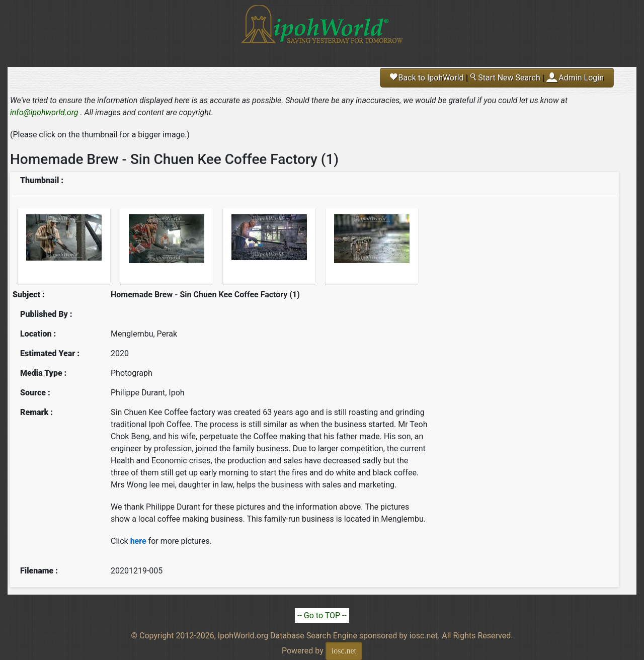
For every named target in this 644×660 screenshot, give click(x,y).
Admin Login (581, 78)
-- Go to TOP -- (322, 615)
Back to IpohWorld (427, 78)
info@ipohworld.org (44, 112)
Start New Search (505, 78)
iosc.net (344, 651)
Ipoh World (322, 30)
